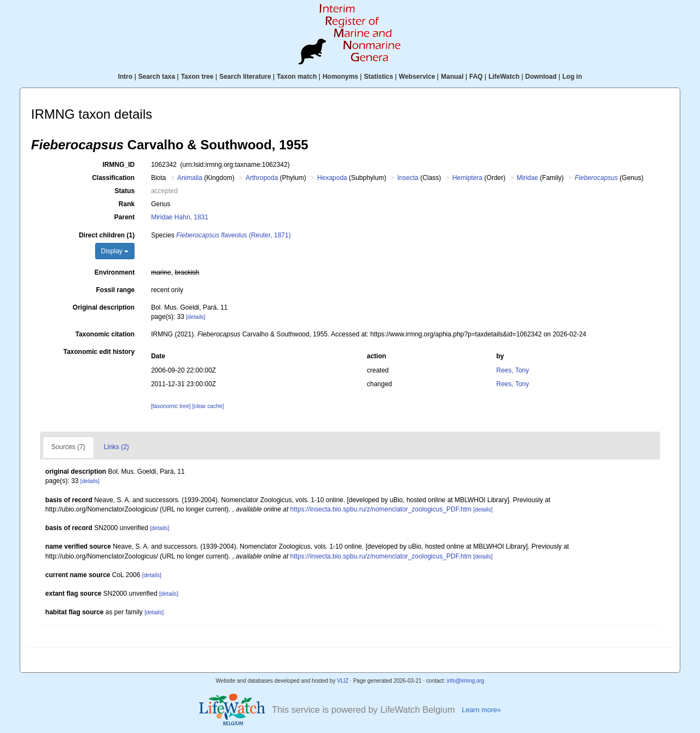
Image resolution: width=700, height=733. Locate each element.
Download (541, 77)
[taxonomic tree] (171, 406)
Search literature (245, 77)
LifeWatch (504, 77)
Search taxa (157, 77)
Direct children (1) (107, 235)
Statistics (378, 77)
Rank (127, 204)
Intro (126, 77)
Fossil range (116, 290)
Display (115, 251)
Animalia (190, 178)
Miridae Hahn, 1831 (180, 217)
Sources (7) (68, 447)
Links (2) (116, 447)
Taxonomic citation (105, 334)
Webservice (417, 77)
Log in (572, 77)
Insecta (408, 178)
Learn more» (481, 710)
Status (125, 191)
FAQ (476, 77)
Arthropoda (262, 178)
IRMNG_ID (119, 165)
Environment (115, 272)
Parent (124, 217)
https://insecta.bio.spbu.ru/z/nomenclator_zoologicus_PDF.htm (381, 509)
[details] (196, 317)
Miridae (527, 178)
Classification (113, 178)
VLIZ (343, 681)
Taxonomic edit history (99, 352)
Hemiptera (467, 178)
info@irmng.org (466, 681)
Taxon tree (197, 77)
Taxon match (297, 77)
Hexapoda (332, 178)
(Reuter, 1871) (233, 235)
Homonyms (340, 77)
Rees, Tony (512, 370)
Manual (452, 77)
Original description (104, 307)
